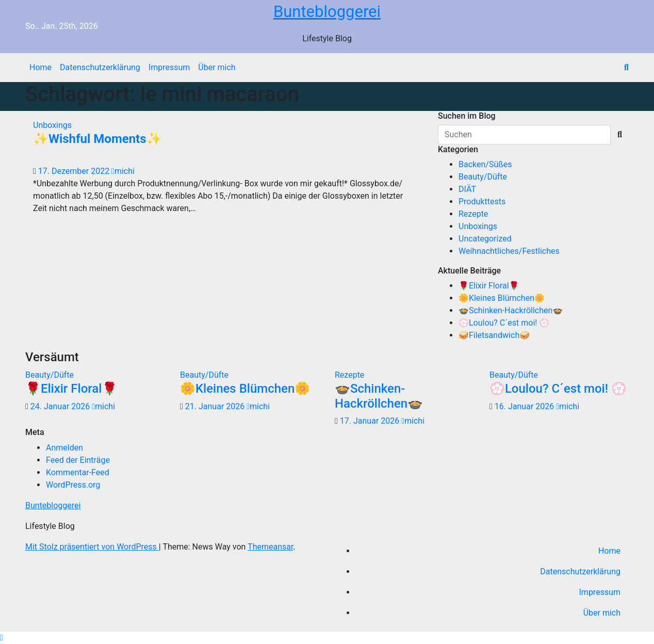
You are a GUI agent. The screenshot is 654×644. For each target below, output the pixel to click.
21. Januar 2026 (216, 406)
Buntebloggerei (327, 12)
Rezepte (473, 214)
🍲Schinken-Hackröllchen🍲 (511, 310)
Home (40, 67)
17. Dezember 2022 (75, 171)
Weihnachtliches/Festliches (509, 251)
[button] (626, 67)
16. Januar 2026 (525, 406)
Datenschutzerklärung (100, 67)
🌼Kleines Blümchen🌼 (502, 298)
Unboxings (52, 125)
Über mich (217, 67)
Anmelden (64, 448)
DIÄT (467, 189)
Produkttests (482, 202)
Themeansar (270, 547)
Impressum (169, 67)
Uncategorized (485, 239)
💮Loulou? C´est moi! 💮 (504, 323)
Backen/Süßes (485, 164)
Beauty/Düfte (483, 177)
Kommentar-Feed (78, 472)
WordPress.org (73, 485)
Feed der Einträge (78, 460)
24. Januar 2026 (61, 406)
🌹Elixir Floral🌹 (489, 286)
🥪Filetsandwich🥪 (494, 335)
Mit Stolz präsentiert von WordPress (92, 547)
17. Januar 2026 (371, 421)
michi (123, 171)
